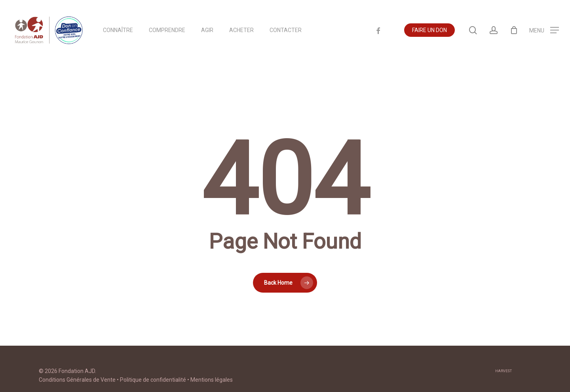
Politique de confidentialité (153, 380)
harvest (503, 371)
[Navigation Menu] (544, 33)
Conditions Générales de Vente (77, 380)
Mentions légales (212, 380)
